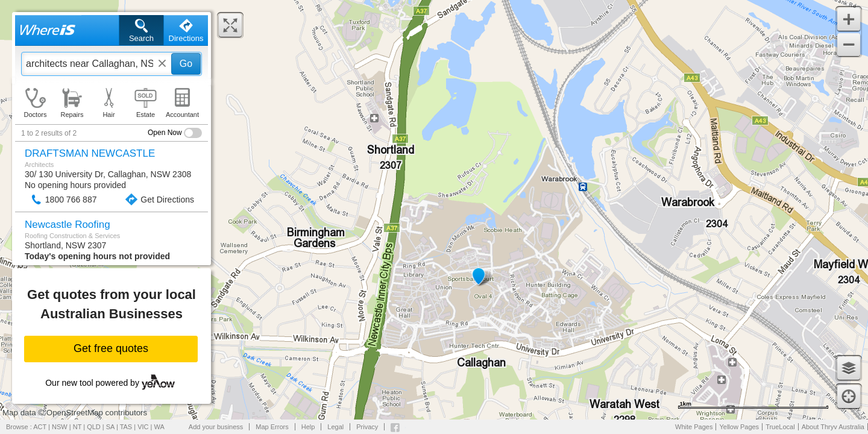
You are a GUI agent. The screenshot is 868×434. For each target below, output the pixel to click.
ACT (40, 427)
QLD (94, 427)
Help (308, 427)
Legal (335, 427)
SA (110, 427)
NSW (60, 427)
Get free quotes (111, 348)
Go (186, 64)
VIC (143, 427)
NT (77, 427)
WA (159, 427)
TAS (126, 427)
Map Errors (272, 427)
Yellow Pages (739, 427)
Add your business (216, 427)
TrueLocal (780, 427)
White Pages (694, 427)
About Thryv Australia (833, 427)
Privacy (367, 427)
